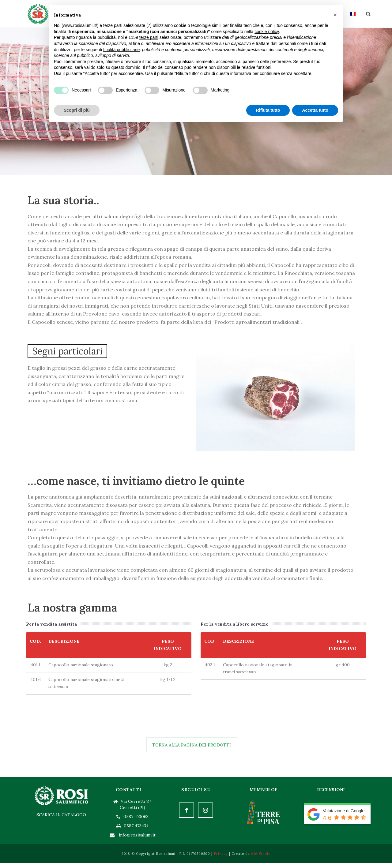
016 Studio (261, 854)
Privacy (221, 854)
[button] (335, 15)
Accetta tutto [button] (315, 110)
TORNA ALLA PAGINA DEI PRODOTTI (192, 745)
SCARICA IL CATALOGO (61, 815)
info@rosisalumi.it (137, 835)
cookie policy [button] (267, 32)
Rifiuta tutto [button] (268, 110)
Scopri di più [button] (77, 110)
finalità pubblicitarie (121, 50)
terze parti (149, 37)
